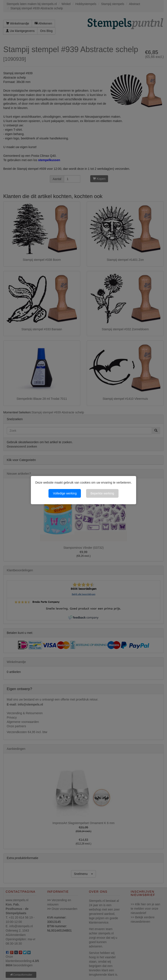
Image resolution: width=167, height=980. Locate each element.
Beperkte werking (102, 493)
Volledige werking (65, 493)
